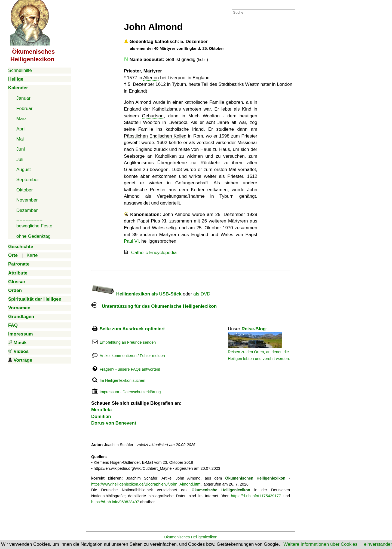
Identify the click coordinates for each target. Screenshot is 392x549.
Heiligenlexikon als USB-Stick (136, 294)
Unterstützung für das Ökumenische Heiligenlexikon (154, 306)
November (27, 200)
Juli (20, 159)
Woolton (151, 122)
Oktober (24, 190)
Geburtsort (153, 116)
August (24, 170)
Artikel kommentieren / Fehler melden (132, 356)
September (28, 180)
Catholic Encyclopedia (154, 253)
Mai (20, 139)
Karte (32, 255)
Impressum (109, 392)
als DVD (202, 294)
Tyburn (179, 84)
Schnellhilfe (20, 70)
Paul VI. (132, 241)
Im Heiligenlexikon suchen (122, 380)
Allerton (151, 78)
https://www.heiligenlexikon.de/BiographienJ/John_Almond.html (146, 484)
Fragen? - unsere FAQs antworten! (130, 369)
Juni (21, 149)
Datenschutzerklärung (142, 392)
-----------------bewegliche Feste (34, 223)
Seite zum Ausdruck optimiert (132, 329)
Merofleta (102, 410)
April (21, 129)
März (22, 119)
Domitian (101, 417)
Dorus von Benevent (114, 423)
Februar (24, 109)
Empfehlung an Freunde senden (128, 342)
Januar (23, 98)
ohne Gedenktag (33, 236)
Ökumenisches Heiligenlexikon (191, 537)
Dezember (27, 210)
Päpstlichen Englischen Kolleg (155, 136)
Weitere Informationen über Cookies (320, 544)
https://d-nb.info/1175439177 (256, 496)
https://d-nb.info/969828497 (115, 502)
